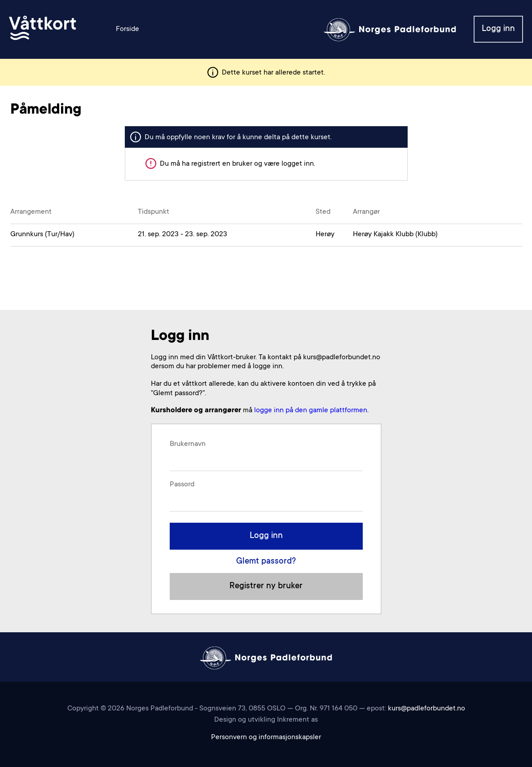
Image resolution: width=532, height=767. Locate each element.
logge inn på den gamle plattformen (311, 410)
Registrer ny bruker (266, 586)
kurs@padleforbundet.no (426, 709)
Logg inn (498, 29)
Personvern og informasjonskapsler (266, 737)
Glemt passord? (266, 562)
